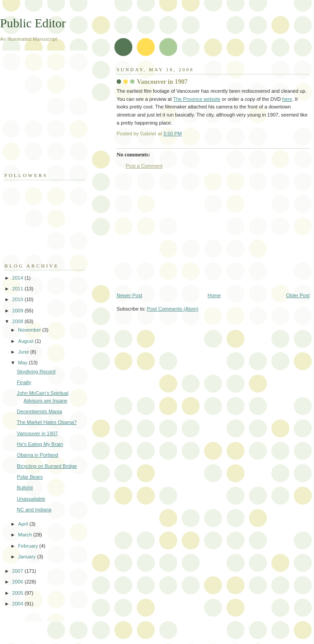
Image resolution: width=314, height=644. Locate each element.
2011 (18, 289)
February (28, 546)
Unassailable (31, 499)
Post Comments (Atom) (173, 309)
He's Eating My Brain (40, 444)
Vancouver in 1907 (37, 433)
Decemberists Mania (40, 411)
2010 (18, 299)
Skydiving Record (36, 372)
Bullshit (25, 488)
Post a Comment (144, 166)
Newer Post (129, 295)
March (26, 535)
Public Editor (33, 23)
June (24, 352)
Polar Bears (30, 477)
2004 (18, 604)
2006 (18, 582)
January (27, 557)
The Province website (197, 99)
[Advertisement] (49, 116)
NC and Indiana (34, 510)
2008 (18, 321)
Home (214, 295)
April (24, 524)
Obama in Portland (38, 455)
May (23, 363)
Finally (24, 382)
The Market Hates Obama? (47, 422)
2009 (18, 311)
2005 (18, 593)
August (26, 341)
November (30, 330)
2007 (18, 571)
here (287, 99)
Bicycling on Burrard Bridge (47, 466)
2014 (18, 278)
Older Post (298, 295)
